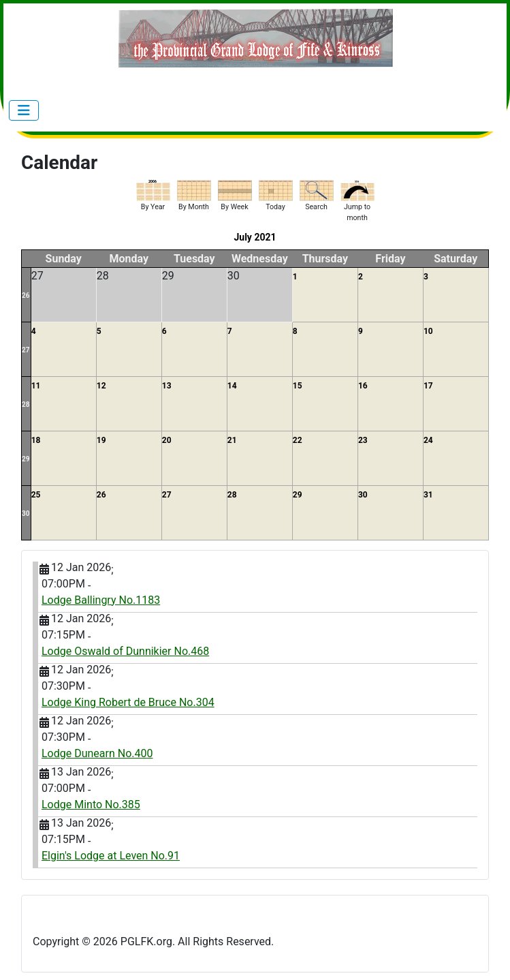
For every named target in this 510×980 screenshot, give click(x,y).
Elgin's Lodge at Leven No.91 (111, 856)
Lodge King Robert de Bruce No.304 (128, 702)
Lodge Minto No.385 (91, 805)
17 (428, 386)
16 (363, 386)
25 (36, 495)
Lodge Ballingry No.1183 (101, 600)
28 (26, 404)
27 (26, 350)
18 (36, 440)
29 (26, 459)
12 (101, 386)
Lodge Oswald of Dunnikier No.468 (125, 651)
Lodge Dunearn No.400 (97, 753)
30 (26, 514)
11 (36, 386)
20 (167, 440)
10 (428, 331)
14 (232, 386)
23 (363, 440)
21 (232, 440)
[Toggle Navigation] (24, 110)
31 (428, 495)
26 (26, 295)
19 (101, 440)
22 (298, 440)
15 (298, 386)
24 (428, 440)
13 (167, 386)
